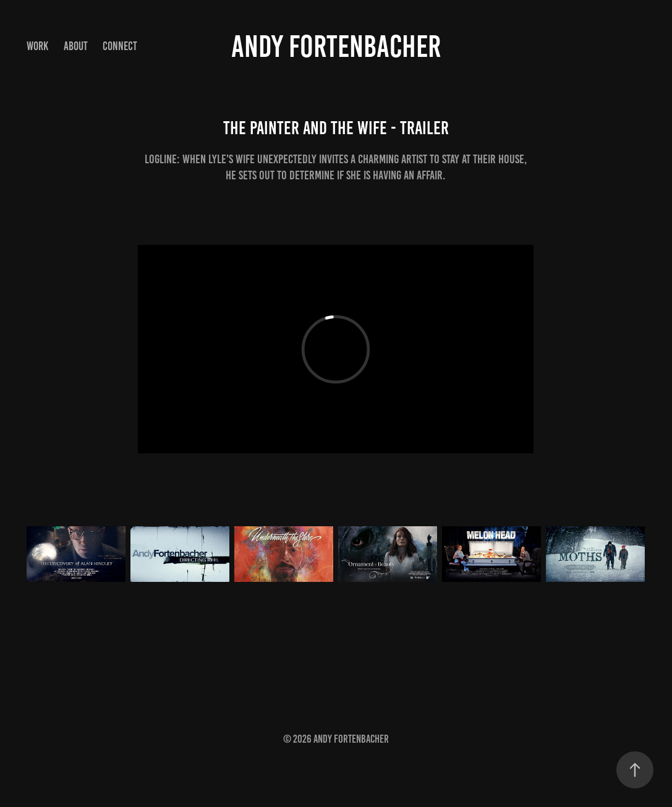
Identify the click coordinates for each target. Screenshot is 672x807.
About (76, 46)
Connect (120, 46)
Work (37, 46)
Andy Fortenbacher (336, 46)
